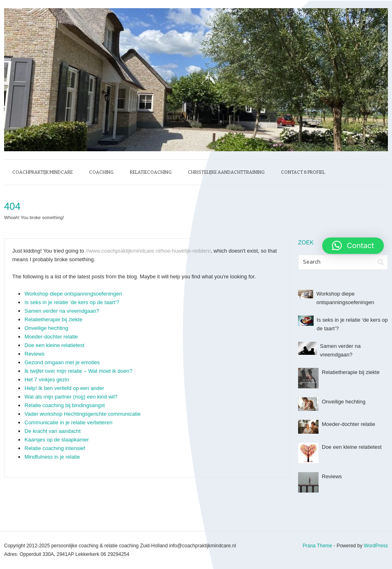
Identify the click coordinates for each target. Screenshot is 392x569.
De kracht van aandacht (52, 431)
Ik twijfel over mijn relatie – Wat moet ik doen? (78, 371)
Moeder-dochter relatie (51, 337)
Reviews (35, 354)
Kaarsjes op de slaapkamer (57, 440)
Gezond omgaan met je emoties (62, 362)
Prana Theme (317, 546)
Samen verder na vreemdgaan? (62, 311)
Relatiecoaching (151, 172)
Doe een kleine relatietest (55, 345)
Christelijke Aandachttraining (226, 172)
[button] (353, 246)
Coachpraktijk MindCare (42, 172)
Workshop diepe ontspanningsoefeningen (73, 294)
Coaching (101, 172)
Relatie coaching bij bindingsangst (65, 405)
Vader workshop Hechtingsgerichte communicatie (82, 414)
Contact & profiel (303, 172)
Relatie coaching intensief (55, 448)
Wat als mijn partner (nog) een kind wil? (71, 397)
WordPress (376, 546)
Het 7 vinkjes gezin (47, 380)
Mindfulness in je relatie (52, 457)
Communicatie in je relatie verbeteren (68, 422)
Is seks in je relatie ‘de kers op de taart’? (72, 302)
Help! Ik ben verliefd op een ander (64, 388)
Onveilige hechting (46, 328)
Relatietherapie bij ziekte (53, 319)
